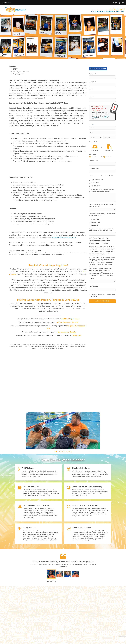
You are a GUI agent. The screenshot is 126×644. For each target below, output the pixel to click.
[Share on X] (119, 3)
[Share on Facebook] (113, 3)
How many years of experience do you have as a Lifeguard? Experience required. (102, 190)
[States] (95, 137)
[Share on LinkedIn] (116, 3)
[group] (63, 431)
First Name (92, 74)
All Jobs (7, 3)
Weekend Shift (94, 225)
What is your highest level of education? (101, 176)
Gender (91, 279)
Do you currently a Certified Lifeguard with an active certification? (102, 206)
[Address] (102, 128)
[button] (55, 452)
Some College (94, 183)
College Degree (95, 186)
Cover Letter (93, 154)
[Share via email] (123, 3)
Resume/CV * (93, 142)
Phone (91, 97)
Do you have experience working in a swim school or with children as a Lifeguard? (101, 230)
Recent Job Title (94, 161)
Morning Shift (94, 219)
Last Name (92, 82)
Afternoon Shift (94, 222)
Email (91, 89)
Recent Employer (94, 168)
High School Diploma (96, 180)
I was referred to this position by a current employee (102, 295)
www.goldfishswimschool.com (64, 237)
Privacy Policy (103, 117)
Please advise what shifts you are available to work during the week (102, 215)
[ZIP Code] (110, 137)
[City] (102, 133)
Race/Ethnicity (93, 286)
